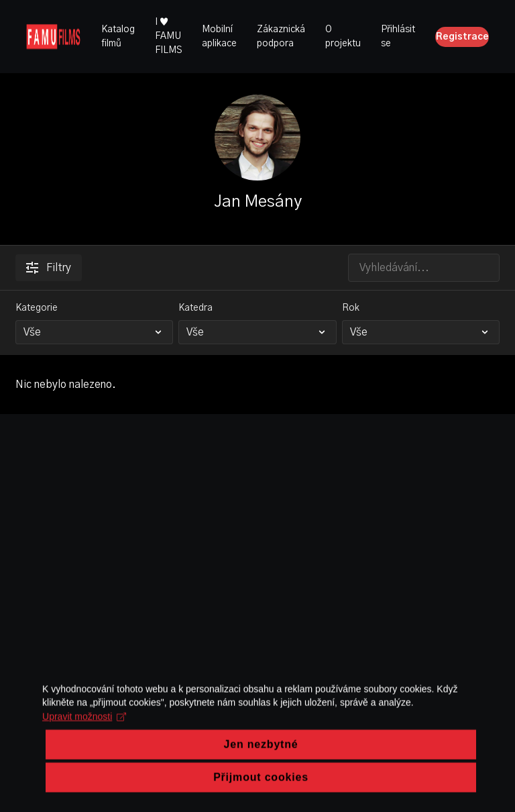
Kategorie (37, 308)
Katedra (195, 308)
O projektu (343, 37)
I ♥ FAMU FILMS (168, 36)
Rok (351, 308)
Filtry (49, 268)
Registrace (462, 37)
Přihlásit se (398, 37)
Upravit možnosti (82, 768)
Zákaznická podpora (281, 37)
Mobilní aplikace (219, 37)
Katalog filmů (118, 37)
